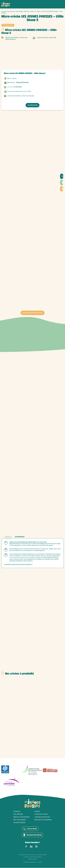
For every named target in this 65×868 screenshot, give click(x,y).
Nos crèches (11, 11)
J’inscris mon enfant (42, 817)
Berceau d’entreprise (21, 817)
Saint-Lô (33, 11)
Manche (27, 11)
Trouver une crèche (32, 835)
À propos (17, 812)
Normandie (19, 11)
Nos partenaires (20, 820)
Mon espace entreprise (43, 820)
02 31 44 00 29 (30, 829)
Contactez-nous (41, 814)
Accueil (4, 11)
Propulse (40, 862)
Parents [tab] (8, 537)
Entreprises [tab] (20, 537)
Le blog (37, 812)
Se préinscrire (32, 105)
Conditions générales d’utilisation (32, 857)
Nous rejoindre (19, 823)
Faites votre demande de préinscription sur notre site (28, 542)
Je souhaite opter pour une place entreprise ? (18, 564)
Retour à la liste (8, 25)
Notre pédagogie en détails (33, 313)
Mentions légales (32, 859)
